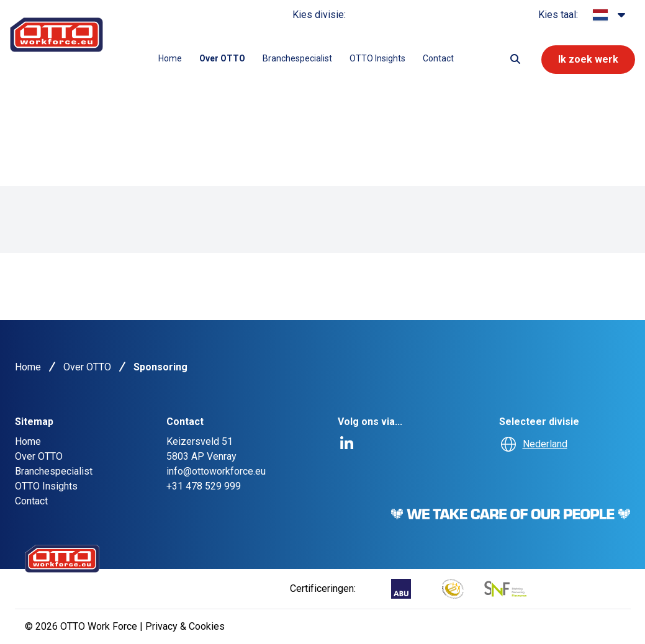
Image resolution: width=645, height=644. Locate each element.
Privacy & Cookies (185, 626)
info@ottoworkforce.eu (216, 471)
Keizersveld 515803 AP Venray (201, 449)
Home (170, 58)
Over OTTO (222, 58)
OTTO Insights (377, 58)
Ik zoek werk (588, 59)
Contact (438, 58)
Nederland (545, 444)
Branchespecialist (297, 58)
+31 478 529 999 (204, 486)
